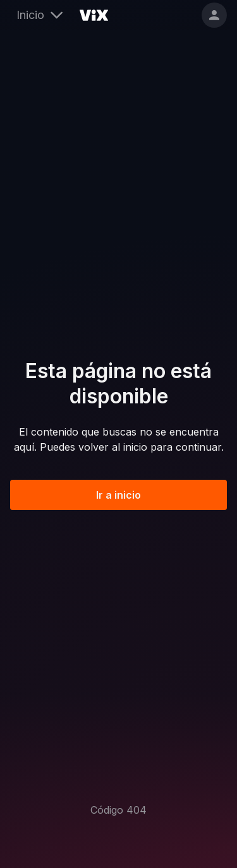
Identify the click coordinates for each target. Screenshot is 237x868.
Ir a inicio (118, 495)
